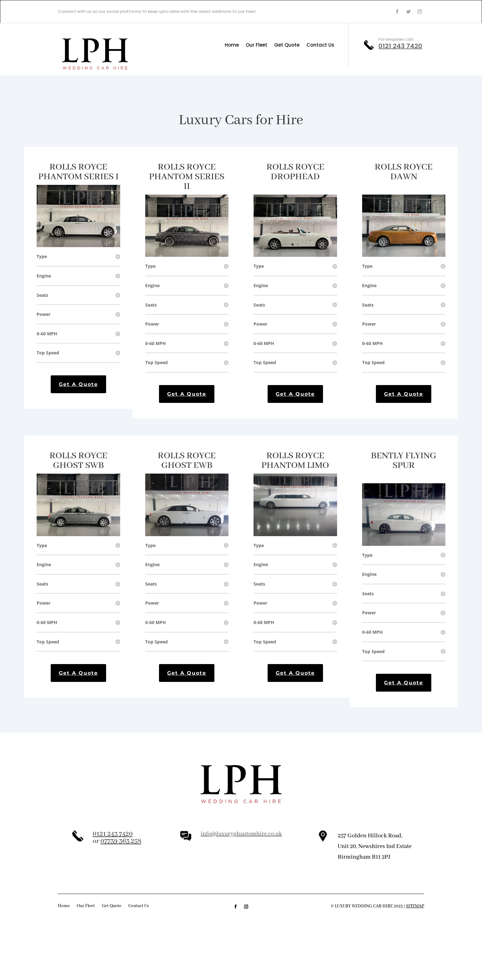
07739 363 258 (121, 841)
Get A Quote (78, 384)
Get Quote (287, 46)
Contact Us (320, 46)
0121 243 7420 (400, 46)
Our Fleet (256, 46)
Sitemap (415, 906)
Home (232, 46)
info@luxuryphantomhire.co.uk (241, 834)
